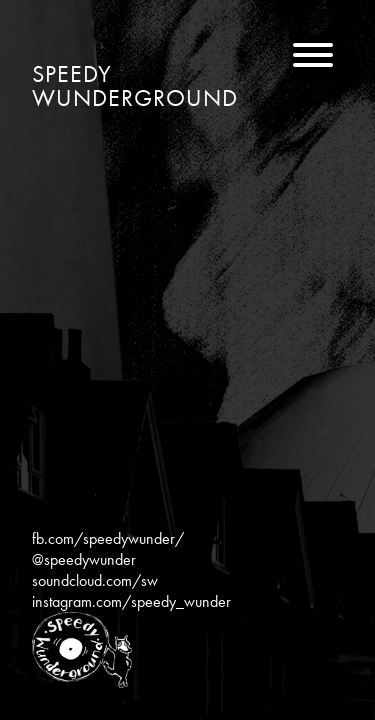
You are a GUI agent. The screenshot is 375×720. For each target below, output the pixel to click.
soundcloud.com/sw (95, 580)
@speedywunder (84, 559)
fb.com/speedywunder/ (108, 538)
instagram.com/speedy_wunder (131, 601)
